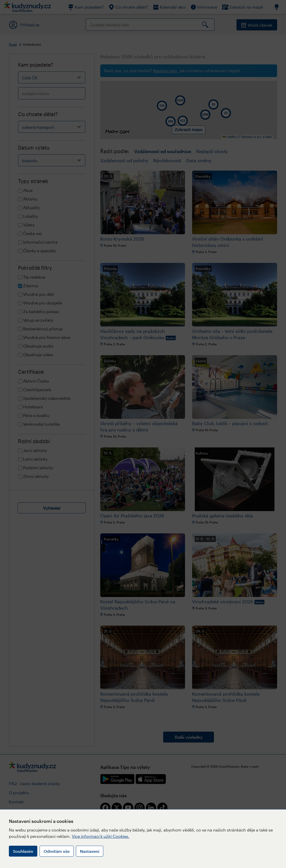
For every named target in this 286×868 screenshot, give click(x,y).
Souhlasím (23, 851)
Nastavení (90, 851)
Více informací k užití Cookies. (101, 836)
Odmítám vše (57, 851)
